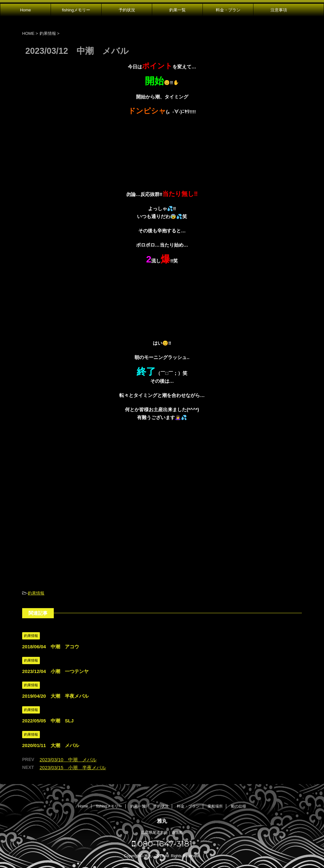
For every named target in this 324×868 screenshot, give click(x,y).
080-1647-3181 (162, 844)
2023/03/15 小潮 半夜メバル (73, 767)
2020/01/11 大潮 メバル (51, 745)
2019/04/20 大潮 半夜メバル (55, 696)
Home (25, 10)
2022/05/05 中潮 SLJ (48, 721)
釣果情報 (36, 593)
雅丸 (162, 821)
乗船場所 (215, 806)
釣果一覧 (178, 10)
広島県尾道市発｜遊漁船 (162, 833)
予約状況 (127, 10)
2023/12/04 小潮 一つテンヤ (55, 671)
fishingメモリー (76, 10)
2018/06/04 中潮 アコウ (51, 647)
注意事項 (279, 10)
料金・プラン (228, 10)
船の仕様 (239, 806)
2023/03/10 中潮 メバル (68, 760)
